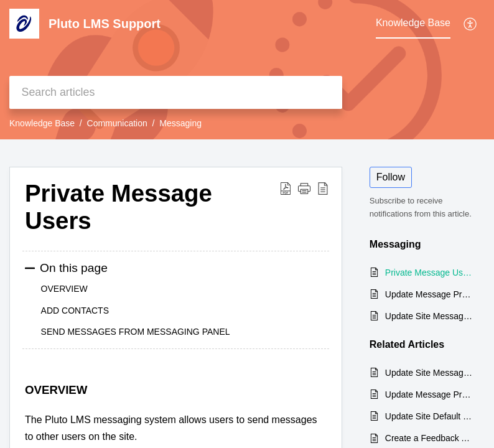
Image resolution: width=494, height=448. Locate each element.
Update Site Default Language (429, 416)
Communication (117, 123)
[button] (304, 188)
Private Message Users (119, 207)
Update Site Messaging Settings (429, 316)
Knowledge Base (42, 123)
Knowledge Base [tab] (413, 23)
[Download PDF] (286, 188)
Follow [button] (391, 177)
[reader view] (323, 188)
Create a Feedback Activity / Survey (429, 438)
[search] (176, 92)
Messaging (180, 123)
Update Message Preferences (429, 294)
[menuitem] (471, 24)
